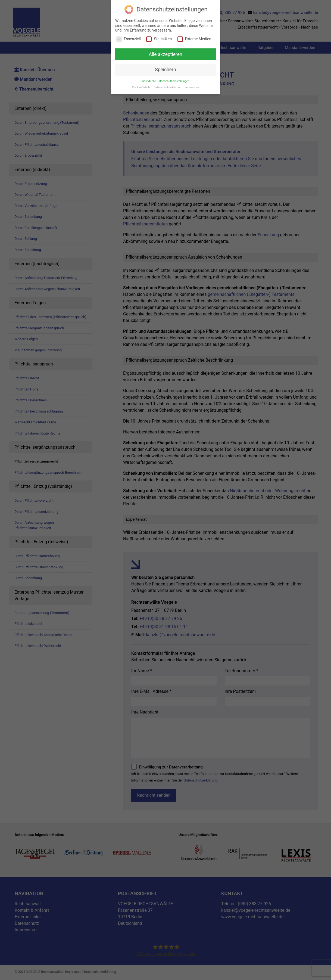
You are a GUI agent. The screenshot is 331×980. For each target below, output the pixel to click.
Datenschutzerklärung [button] (168, 87)
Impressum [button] (192, 87)
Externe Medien (194, 39)
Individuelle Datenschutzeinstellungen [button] (165, 81)
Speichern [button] (165, 70)
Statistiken (159, 39)
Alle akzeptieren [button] (165, 54)
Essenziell (129, 39)
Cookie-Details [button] (142, 87)
